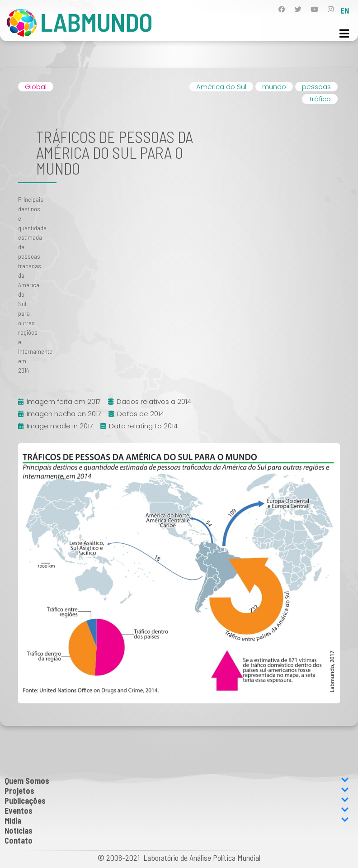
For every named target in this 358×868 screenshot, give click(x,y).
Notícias (19, 830)
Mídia (177, 821)
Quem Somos (177, 781)
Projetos (177, 791)
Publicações (177, 801)
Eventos (177, 811)
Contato (19, 840)
